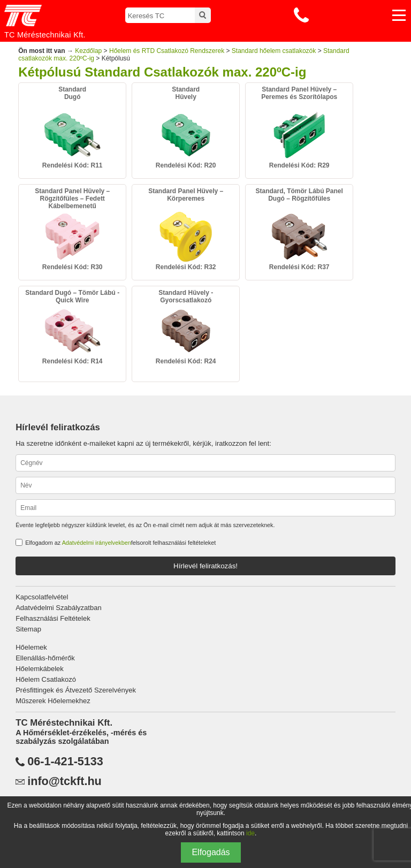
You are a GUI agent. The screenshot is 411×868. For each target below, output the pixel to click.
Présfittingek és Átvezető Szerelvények (76, 690)
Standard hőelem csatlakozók (274, 51)
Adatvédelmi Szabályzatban (58, 608)
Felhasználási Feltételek (53, 618)
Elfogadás (211, 852)
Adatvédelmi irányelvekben (97, 543)
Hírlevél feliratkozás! (205, 566)
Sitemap (28, 629)
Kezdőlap (88, 51)
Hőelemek (31, 647)
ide (250, 833)
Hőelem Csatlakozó (46, 679)
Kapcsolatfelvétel (42, 597)
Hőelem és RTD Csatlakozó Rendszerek (167, 51)
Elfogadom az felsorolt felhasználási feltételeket (120, 543)
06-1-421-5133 (65, 762)
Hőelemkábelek (40, 669)
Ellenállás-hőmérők (45, 658)
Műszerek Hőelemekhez (53, 701)
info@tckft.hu (64, 781)
